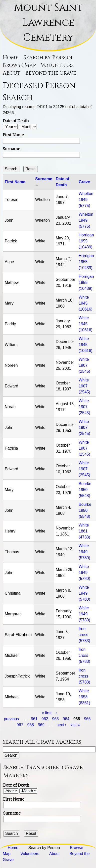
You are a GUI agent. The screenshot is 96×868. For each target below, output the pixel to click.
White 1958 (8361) (84, 697)
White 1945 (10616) (85, 303)
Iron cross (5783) (84, 635)
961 (34, 719)
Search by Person (48, 58)
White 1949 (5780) (84, 552)
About (12, 73)
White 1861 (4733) (84, 531)
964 (66, 719)
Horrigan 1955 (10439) (86, 241)
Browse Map (19, 65)
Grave (84, 182)
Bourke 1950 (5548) (85, 490)
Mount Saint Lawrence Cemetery (48, 23)
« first (47, 713)
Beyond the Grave (51, 73)
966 (87, 719)
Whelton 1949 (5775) (86, 200)
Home (11, 58)
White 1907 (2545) (84, 365)
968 (31, 725)
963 (56, 719)
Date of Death (16, 121)
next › (61, 725)
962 (45, 719)
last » (75, 725)
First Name (13, 135)
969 (41, 725)
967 (20, 725)
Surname (11, 149)
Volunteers (57, 65)
